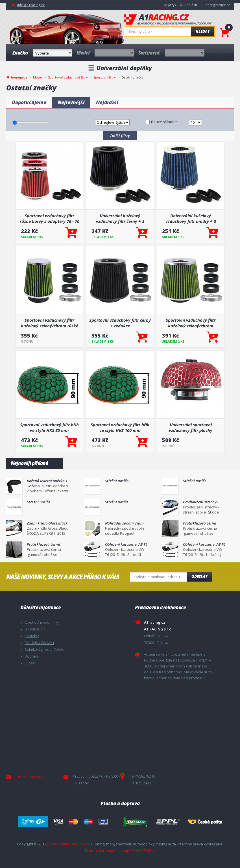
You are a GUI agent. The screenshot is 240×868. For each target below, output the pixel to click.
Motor (38, 77)
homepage (19, 77)
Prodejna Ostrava (39, 643)
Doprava (32, 656)
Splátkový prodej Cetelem (46, 649)
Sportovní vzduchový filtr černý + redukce (120, 323)
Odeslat (199, 577)
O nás (30, 663)
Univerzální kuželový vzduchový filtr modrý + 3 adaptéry (191, 218)
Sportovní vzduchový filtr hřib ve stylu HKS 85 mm (49, 427)
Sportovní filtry (105, 77)
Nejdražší (107, 102)
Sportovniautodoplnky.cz (69, 844)
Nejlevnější (71, 102)
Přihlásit (191, 5)
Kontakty (32, 636)
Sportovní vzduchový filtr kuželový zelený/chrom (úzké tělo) (50, 323)
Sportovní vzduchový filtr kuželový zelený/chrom (191, 323)
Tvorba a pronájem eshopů (108, 850)
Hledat (203, 31)
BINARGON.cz (144, 850)
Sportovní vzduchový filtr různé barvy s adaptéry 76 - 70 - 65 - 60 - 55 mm (50, 218)
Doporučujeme (29, 102)
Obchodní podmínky (42, 622)
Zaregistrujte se (218, 5)
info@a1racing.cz (31, 5)
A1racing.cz (168, 20)
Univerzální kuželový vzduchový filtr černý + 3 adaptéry (120, 218)
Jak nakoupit (35, 629)
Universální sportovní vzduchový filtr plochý (191, 427)
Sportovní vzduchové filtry (68, 77)
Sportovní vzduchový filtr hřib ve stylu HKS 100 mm (120, 427)
